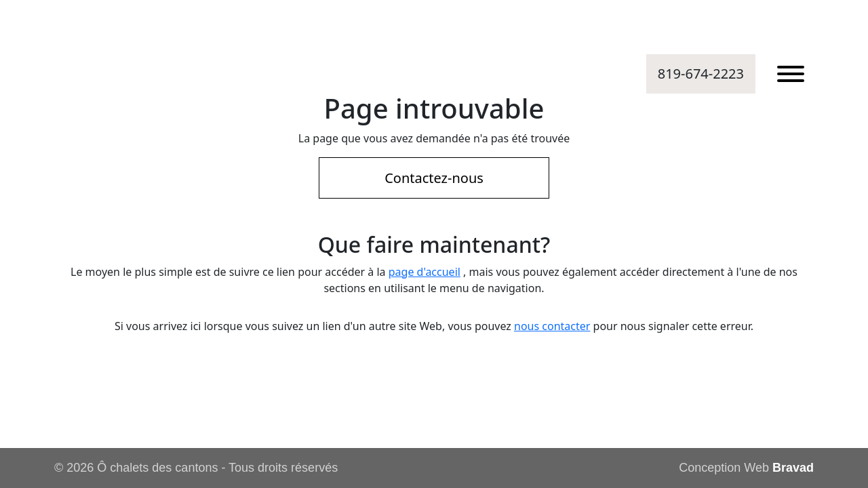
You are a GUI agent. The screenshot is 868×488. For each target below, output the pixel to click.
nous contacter (552, 326)
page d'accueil (425, 272)
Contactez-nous (434, 178)
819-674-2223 (701, 74)
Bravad (793, 468)
